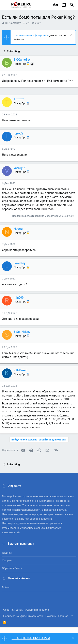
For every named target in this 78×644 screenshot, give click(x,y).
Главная (7, 553)
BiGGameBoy (13, 23)
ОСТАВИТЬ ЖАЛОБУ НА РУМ (31, 638)
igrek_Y (18, 134)
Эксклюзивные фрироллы (32, 35)
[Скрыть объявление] (70, 36)
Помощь (51, 616)
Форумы (7, 560)
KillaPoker (20, 370)
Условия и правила (37, 610)
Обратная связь (12, 568)
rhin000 (19, 298)
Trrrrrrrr (19, 99)
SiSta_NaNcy (22, 332)
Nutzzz (18, 229)
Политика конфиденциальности (23, 616)
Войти (6, 587)
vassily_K (20, 168)
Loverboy (20, 263)
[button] (6, 5)
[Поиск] (72, 5)
